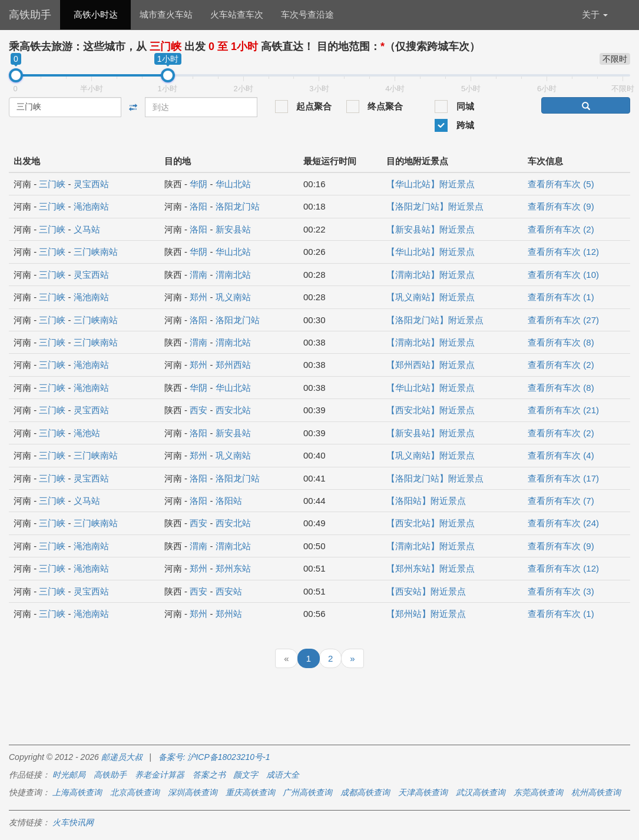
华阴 (198, 184)
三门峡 (52, 184)
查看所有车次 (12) (563, 252)
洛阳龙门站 (238, 206)
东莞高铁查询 (538, 792)
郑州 (198, 297)
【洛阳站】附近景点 (426, 501)
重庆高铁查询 (250, 792)
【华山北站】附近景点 (431, 184)
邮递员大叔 (122, 757)
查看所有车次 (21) (563, 410)
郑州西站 (233, 365)
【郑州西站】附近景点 (431, 365)
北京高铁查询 (135, 792)
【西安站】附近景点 (426, 591)
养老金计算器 (160, 775)
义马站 (87, 229)
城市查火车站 (166, 14)
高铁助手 (30, 15)
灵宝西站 (91, 184)
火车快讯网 (73, 822)
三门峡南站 (96, 252)
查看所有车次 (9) (561, 206)
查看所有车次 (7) (561, 501)
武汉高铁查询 (481, 792)
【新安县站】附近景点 (431, 229)
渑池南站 (91, 206)
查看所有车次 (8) (561, 342)
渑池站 (87, 433)
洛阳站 (229, 501)
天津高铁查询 (423, 792)
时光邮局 (69, 775)
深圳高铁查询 (193, 792)
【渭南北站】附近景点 (431, 275)
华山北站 (233, 184)
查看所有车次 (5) (561, 184)
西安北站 (233, 410)
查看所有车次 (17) (563, 478)
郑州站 (229, 614)
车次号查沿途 (307, 14)
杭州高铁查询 (596, 792)
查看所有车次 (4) (561, 455)
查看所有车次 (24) (563, 523)
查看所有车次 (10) (563, 275)
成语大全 (283, 775)
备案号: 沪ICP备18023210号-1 (214, 757)
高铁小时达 (96, 14)
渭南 (198, 275)
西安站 (229, 591)
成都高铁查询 (365, 792)
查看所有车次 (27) (563, 320)
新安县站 (233, 229)
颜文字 (246, 775)
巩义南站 (233, 297)
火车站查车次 (237, 14)
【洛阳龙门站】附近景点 (435, 206)
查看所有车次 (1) (561, 297)
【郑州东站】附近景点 (431, 568)
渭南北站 (233, 275)
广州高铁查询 (307, 792)
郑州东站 (233, 568)
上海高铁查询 (77, 792)
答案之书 (209, 775)
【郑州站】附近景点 (426, 614)
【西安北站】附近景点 (431, 410)
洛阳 (198, 206)
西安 (198, 410)
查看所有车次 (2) (561, 229)
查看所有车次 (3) (561, 591)
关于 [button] (595, 14)
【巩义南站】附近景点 (431, 297)
